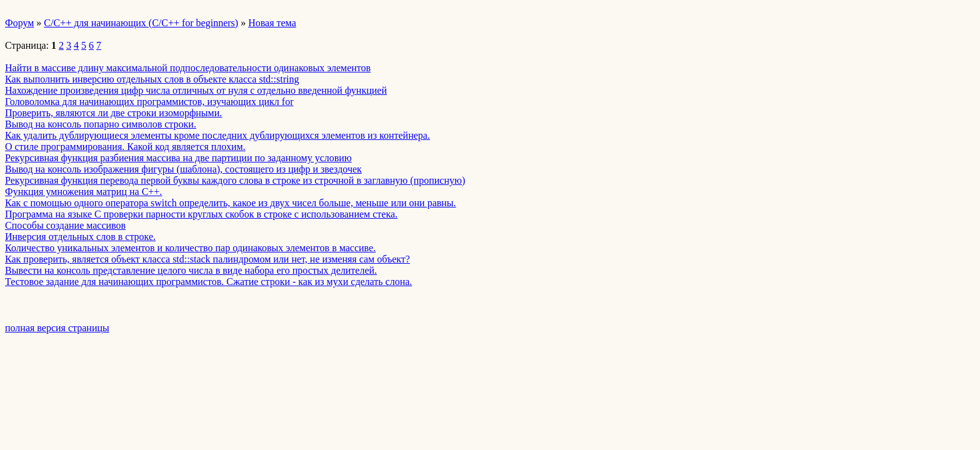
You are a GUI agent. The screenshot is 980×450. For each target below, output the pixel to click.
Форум (19, 23)
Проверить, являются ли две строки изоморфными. (113, 113)
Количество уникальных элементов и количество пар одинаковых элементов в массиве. (190, 248)
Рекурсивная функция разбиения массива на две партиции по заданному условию (178, 158)
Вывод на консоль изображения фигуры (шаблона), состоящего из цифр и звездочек (183, 169)
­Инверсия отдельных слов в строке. (80, 237)
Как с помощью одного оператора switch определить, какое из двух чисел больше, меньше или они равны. (231, 203)
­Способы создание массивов (65, 225)
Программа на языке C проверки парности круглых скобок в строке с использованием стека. (201, 214)
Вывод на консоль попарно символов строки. (101, 124)
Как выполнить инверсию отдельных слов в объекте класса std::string (152, 79)
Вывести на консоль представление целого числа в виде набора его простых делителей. (191, 270)
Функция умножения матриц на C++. (83, 192)
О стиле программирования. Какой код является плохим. (125, 147)
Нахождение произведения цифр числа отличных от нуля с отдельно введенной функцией (196, 90)
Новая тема (272, 23)
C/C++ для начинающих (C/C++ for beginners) (141, 23)
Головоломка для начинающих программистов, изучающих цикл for (149, 102)
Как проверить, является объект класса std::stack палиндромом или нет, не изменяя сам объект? (207, 259)
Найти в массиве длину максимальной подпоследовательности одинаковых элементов (188, 68)
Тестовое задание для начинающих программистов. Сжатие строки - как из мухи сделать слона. (208, 282)
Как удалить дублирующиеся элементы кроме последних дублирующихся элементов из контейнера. (217, 135)
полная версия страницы (57, 328)
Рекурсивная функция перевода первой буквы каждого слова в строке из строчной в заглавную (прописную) (235, 180)
